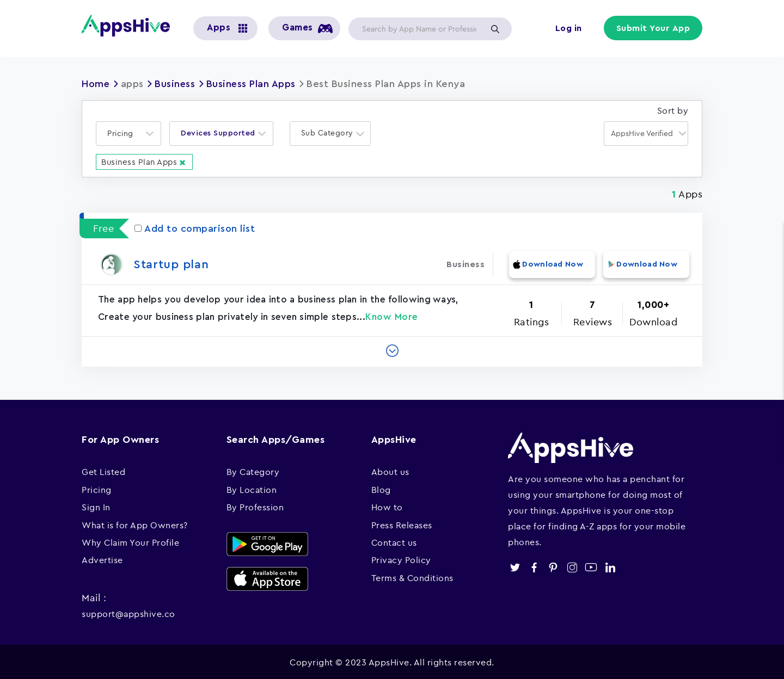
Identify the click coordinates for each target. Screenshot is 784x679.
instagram (572, 566)
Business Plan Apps (252, 84)
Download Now (552, 263)
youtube (591, 566)
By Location (252, 488)
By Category (253, 471)
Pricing (97, 488)
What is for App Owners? (135, 523)
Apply (495, 29)
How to (387, 506)
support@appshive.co (128, 613)
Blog (381, 488)
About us (390, 471)
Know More (392, 316)
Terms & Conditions (412, 576)
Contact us (394, 541)
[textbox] (124, 133)
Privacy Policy (401, 559)
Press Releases (402, 523)
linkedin (610, 566)
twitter (515, 566)
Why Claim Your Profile (130, 541)
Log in (569, 28)
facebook (534, 566)
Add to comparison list (195, 228)
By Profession (255, 506)
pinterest (553, 566)
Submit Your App (654, 28)
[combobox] (128, 133)
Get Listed (103, 471)
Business (176, 84)
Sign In (96, 506)
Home (96, 84)
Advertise (102, 559)
